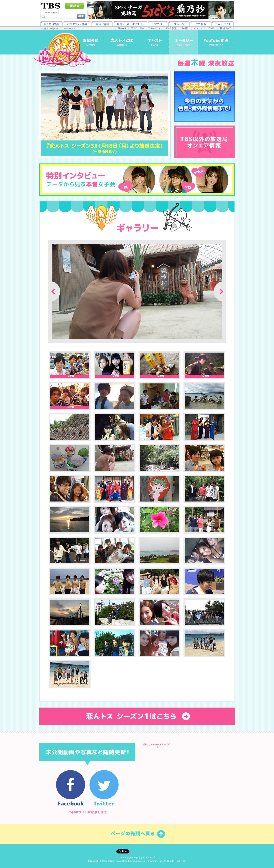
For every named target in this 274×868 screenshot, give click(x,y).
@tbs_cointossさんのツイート (156, 746)
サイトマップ (148, 858)
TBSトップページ (129, 858)
